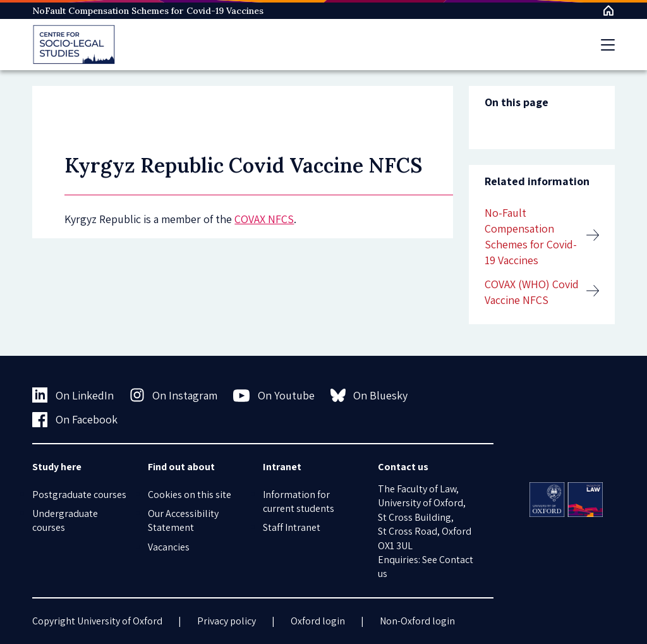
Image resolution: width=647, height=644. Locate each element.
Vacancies (169, 547)
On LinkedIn (73, 395)
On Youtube (274, 396)
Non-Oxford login (417, 621)
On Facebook (75, 420)
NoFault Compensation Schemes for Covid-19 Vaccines (148, 11)
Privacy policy (227, 621)
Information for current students (299, 501)
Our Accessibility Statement (183, 520)
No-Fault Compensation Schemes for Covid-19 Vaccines (531, 237)
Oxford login (318, 621)
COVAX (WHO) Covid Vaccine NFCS (532, 292)
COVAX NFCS (264, 219)
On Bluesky (369, 395)
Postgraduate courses (79, 495)
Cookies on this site (190, 495)
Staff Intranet (292, 527)
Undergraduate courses (65, 520)
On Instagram (174, 395)
